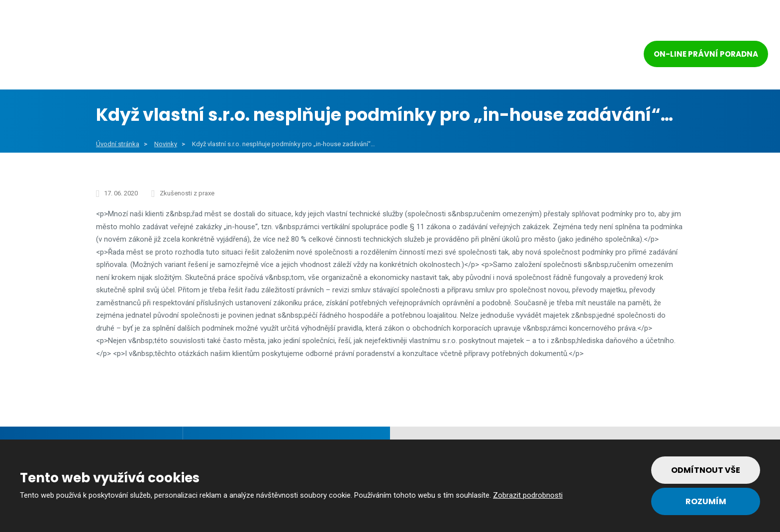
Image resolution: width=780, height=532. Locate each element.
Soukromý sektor (383, 56)
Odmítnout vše (706, 470)
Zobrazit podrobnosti (528, 495)
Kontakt (584, 56)
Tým (526, 56)
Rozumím (706, 501)
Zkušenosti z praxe (187, 193)
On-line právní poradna (706, 54)
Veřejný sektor (288, 56)
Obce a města (198, 56)
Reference (469, 56)
